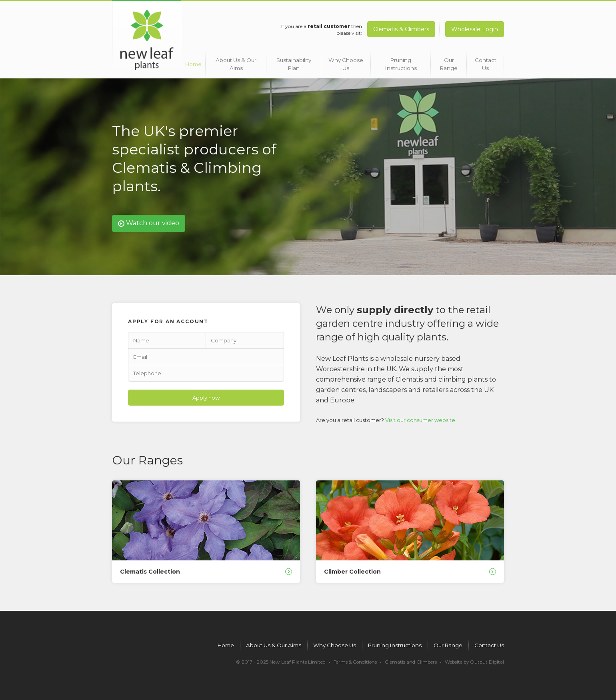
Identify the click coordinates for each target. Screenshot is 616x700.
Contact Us (485, 61)
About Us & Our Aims (237, 61)
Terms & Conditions (352, 661)
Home (194, 61)
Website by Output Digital (473, 661)
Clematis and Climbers (409, 661)
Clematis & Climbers (399, 29)
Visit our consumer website (420, 417)
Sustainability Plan (293, 61)
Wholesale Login (475, 29)
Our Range (446, 61)
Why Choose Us (345, 61)
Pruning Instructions (398, 61)
